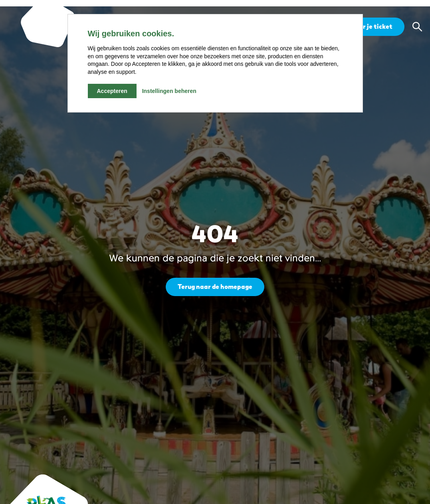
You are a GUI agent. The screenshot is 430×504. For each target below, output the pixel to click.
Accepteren (112, 91)
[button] (417, 27)
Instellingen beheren (169, 91)
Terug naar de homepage (215, 287)
